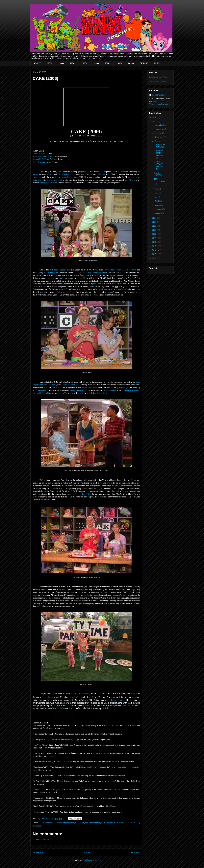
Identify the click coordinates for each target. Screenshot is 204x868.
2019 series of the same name (94, 273)
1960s (61, 63)
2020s (131, 63)
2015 (155, 254)
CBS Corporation (65, 174)
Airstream (83, 289)
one (100, 694)
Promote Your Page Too (157, 82)
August (158, 141)
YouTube (61, 708)
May (157, 197)
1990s (96, 63)
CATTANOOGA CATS (159, 146)
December (159, 125)
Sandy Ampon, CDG (78, 390)
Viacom (50, 174)
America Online (46, 183)
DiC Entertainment (54, 180)
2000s (108, 63)
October (158, 133)
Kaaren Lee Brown (51, 273)
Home (87, 852)
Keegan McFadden (40, 159)
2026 (155, 117)
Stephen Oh (45, 393)
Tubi (107, 708)
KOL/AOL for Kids (131, 823)
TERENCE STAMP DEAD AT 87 (159, 165)
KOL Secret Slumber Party (112, 823)
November (159, 129)
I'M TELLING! (159, 182)
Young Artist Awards (80, 694)
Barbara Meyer (114, 270)
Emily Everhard (39, 162)
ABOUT (37, 63)
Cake (77, 823)
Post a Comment (43, 840)
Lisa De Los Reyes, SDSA (97, 393)
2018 (155, 242)
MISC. (157, 63)
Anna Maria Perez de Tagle (44, 156)
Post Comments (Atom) (92, 860)
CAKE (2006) (158, 174)
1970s (73, 63)
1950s (50, 63)
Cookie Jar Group (115, 700)
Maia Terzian (131, 270)
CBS (59, 172)
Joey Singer (124, 388)
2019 (155, 238)
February (158, 209)
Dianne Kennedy (109, 390)
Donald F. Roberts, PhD (71, 385)
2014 (155, 258)
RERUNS (144, 63)
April (157, 201)
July (156, 189)
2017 (155, 246)
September (159, 137)
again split (101, 174)
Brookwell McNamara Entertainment (60, 823)
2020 (155, 234)
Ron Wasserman (39, 390)
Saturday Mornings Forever (159, 77)
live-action (37, 826)
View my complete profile (160, 104)
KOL (131, 180)
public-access (98, 284)
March (157, 205)
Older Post (135, 852)
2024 (155, 218)
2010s (119, 63)
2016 (155, 250)
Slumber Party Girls (83, 494)
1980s (84, 63)
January (158, 213)
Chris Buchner (158, 95)
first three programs (58, 270)
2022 (155, 226)
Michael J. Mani (91, 388)
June (157, 193)
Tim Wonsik (126, 390)
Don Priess (52, 385)
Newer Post (38, 852)
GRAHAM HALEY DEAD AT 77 (159, 154)
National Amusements (70, 177)
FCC (59, 388)
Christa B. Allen (39, 154)
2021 (155, 230)
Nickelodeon (123, 172)
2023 (155, 222)
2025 (155, 121)
